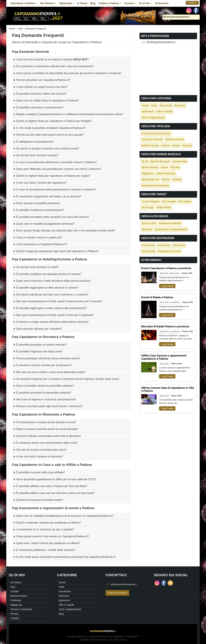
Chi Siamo (16, 582)
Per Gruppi (148, 207)
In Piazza (82, 3)
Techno (166, 179)
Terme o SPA (149, 223)
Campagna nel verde (169, 251)
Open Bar (147, 229)
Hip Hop (175, 167)
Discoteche (166, 105)
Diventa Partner (19, 596)
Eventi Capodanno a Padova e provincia (166, 268)
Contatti (15, 591)
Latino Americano (166, 173)
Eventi (145, 105)
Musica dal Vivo (150, 179)
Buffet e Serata (150, 145)
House (165, 167)
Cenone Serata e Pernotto (156, 133)
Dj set (145, 161)
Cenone (165, 145)
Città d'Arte (179, 245)
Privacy (14, 614)
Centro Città (148, 251)
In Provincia (148, 245)
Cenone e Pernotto (152, 139)
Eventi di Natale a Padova (157, 297)
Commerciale (180, 161)
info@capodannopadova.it (176, 17)
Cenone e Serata (175, 139)
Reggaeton (148, 173)
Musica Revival (150, 167)
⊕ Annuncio (162, 3)
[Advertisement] (168, 69)
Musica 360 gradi (160, 161)
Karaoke (177, 179)
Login (192, 3)
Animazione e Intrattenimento (171, 229)
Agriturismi (148, 111)
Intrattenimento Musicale (155, 186)
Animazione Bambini (170, 223)
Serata (176, 145)
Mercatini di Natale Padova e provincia (165, 326)
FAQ (13, 587)
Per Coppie (185, 201)
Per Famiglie (169, 201)
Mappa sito (16, 605)
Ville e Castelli (164, 111)
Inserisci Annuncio (117, 593)
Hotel (154, 105)
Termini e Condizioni (21, 609)
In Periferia (164, 245)
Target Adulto (164, 207)
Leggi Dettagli (167, 286)
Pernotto (187, 145)
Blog (93, 3)
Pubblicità (16, 600)
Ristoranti (180, 105)
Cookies (15, 618)
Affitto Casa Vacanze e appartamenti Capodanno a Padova (164, 357)
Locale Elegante (151, 201)
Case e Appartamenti (153, 118)
